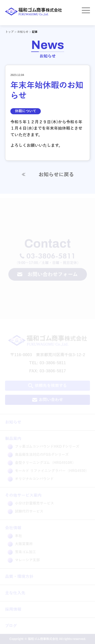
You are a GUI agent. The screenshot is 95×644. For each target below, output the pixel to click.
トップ (9, 32)
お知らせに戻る (48, 175)
